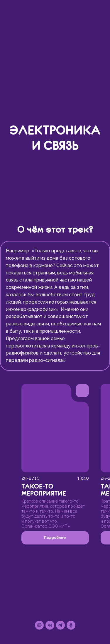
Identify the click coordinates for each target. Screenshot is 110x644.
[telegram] (60, 625)
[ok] (71, 625)
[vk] (50, 625)
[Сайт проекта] (39, 625)
